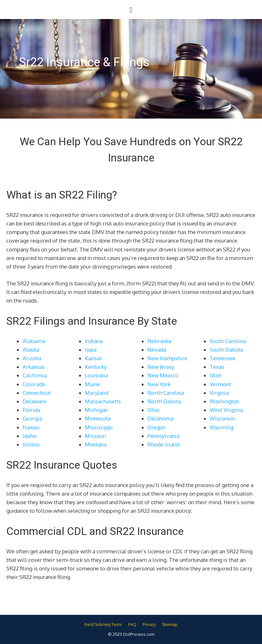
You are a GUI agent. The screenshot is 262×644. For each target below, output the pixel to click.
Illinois (31, 444)
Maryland (97, 393)
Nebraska (159, 341)
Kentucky (96, 367)
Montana (96, 444)
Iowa (91, 350)
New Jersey (161, 367)
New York (159, 384)
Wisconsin (222, 418)
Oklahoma (160, 418)
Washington (224, 401)
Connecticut (37, 393)
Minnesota (98, 418)
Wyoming (222, 427)
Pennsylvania (163, 436)
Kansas (93, 358)
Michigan (96, 410)
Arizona (32, 358)
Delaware (34, 401)
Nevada (157, 350)
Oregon (157, 427)
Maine (92, 384)
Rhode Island (163, 444)
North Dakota (164, 401)
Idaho (30, 436)
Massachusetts (103, 401)
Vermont (220, 384)
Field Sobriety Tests (103, 624)
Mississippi (99, 427)
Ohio (153, 410)
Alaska (31, 350)
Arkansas (34, 367)
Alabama (34, 341)
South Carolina (228, 341)
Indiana (94, 341)
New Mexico (163, 375)
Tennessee (222, 358)
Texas (217, 367)
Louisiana (96, 375)
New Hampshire (167, 358)
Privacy (149, 624)
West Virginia (226, 410)
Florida (31, 410)
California (35, 375)
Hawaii (31, 427)
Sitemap (170, 624)
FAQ (132, 624)
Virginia (219, 393)
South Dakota (226, 350)
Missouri (96, 436)
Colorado (34, 384)
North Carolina (166, 393)
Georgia (32, 418)
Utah (215, 375)
